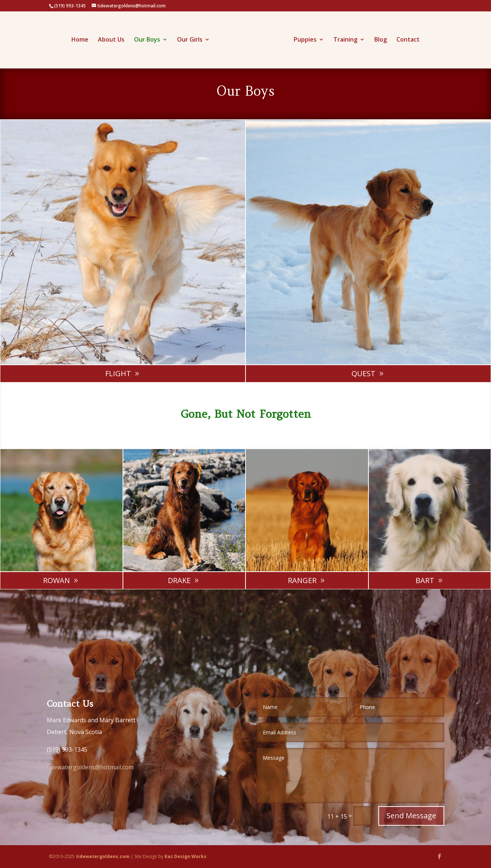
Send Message (411, 816)
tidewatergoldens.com (103, 856)
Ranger (302, 580)
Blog (378, 38)
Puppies (303, 38)
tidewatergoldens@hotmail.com (90, 767)
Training (343, 38)
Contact (405, 38)
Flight (118, 373)
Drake (179, 580)
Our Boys (150, 38)
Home (82, 38)
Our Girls (192, 38)
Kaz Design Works (186, 856)
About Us (114, 38)
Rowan (56, 580)
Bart (425, 580)
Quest (363, 373)
